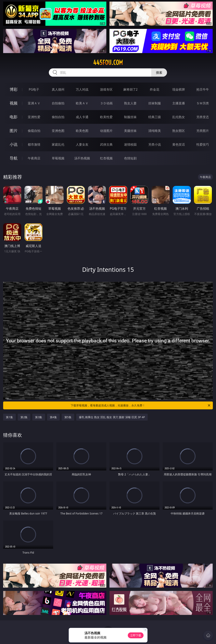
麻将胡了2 (130, 89)
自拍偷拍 (58, 103)
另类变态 (203, 117)
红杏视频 (106, 158)
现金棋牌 (179, 89)
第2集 (24, 417)
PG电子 (34, 89)
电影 (14, 117)
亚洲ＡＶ (34, 103)
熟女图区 (179, 131)
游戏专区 (106, 89)
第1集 (9, 417)
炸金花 (155, 89)
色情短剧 (130, 158)
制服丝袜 (130, 117)
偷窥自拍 (34, 131)
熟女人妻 (130, 103)
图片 (14, 131)
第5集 (68, 417)
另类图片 (203, 131)
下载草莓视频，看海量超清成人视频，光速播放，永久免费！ (141, 405)
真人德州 (58, 89)
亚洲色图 (58, 131)
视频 (14, 103)
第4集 (53, 417)
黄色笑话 (179, 144)
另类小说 (155, 144)
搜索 (159, 73)
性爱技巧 (203, 144)
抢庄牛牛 (203, 89)
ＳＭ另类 (203, 103)
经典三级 (155, 117)
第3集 (39, 417)
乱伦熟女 (179, 117)
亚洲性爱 (34, 117)
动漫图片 (106, 131)
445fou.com (108, 62)
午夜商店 (34, 158)
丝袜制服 (155, 103)
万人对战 (82, 89)
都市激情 (34, 144)
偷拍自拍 (58, 117)
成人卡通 (82, 117)
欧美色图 (82, 131)
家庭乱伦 (58, 144)
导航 (14, 158)
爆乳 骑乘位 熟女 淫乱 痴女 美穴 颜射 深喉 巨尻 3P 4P (112, 417)
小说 (14, 144)
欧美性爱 (106, 117)
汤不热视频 (82, 158)
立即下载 (136, 635)
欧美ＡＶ (82, 103)
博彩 (14, 89)
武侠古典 (106, 144)
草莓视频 (58, 158)
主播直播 (179, 103)
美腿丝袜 (130, 131)
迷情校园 (130, 144)
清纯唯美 (155, 131)
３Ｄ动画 (106, 103)
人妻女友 (82, 144)
